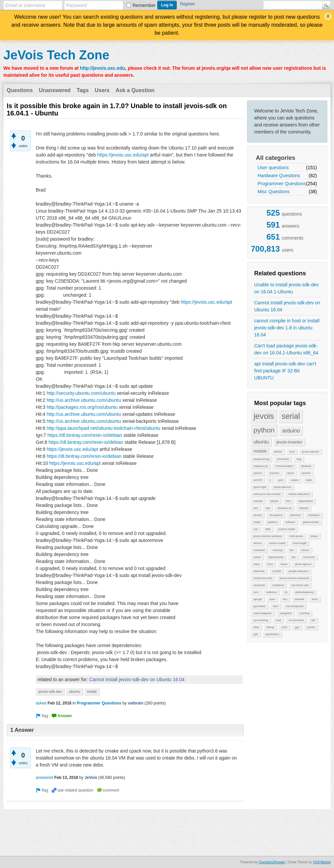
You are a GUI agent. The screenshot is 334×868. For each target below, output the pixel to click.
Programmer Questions (282, 184)
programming (261, 459)
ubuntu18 (259, 585)
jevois (264, 416)
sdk (293, 557)
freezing (277, 550)
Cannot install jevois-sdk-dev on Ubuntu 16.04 (287, 306)
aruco (278, 452)
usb (268, 508)
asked (41, 703)
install (257, 522)
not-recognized (295, 606)
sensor (305, 550)
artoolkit (299, 599)
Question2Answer (272, 862)
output (295, 480)
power (257, 557)
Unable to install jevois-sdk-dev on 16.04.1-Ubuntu (286, 288)
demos (258, 543)
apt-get (258, 599)
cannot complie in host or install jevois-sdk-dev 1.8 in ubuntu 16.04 (287, 328)
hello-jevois (296, 536)
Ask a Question (135, 90)
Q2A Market (322, 862)
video (257, 564)
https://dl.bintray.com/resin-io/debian (85, 435)
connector (309, 557)
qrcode (258, 515)
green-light (260, 487)
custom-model (287, 529)
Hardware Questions (279, 176)
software (290, 522)
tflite (268, 529)
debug (270, 627)
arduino (291, 431)
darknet (304, 508)
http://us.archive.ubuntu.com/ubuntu (84, 400)
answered (44, 778)
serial (291, 416)
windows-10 (285, 508)
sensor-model (277, 543)
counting (304, 613)
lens (288, 501)
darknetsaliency (305, 592)
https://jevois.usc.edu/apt (123, 155)
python (264, 430)
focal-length (300, 543)
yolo (281, 480)
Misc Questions (274, 192)
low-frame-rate (300, 585)
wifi (313, 620)
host (292, 452)
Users (102, 90)
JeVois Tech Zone (56, 55)
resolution (259, 550)
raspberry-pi (261, 466)
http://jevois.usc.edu (102, 68)
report (290, 473)
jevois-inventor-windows (268, 536)
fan (292, 550)
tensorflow (283, 459)
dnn (256, 508)
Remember (144, 5)
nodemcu (271, 592)
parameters (272, 634)
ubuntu (261, 442)
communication (284, 466)
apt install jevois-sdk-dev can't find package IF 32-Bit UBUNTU (285, 371)
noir (256, 529)
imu (285, 599)
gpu (297, 627)
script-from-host (263, 578)
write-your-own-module (267, 494)
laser (272, 599)
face (276, 606)
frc (286, 592)
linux (270, 564)
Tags (82, 90)
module (260, 451)
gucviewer (260, 606)
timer (315, 599)
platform (273, 522)
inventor (275, 473)
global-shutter (311, 522)
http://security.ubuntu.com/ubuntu (81, 393)
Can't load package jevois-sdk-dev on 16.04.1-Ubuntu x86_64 (286, 349)
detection (295, 515)
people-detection (298, 571)
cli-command (296, 620)
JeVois (91, 778)
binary (314, 536)
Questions (20, 90)
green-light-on (303, 564)
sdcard (274, 501)
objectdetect (305, 501)
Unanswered (55, 90)
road (278, 620)
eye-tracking (261, 620)
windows (306, 466)
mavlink (258, 501)
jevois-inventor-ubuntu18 (294, 578)
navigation (286, 613)
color (284, 627)
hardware (314, 515)
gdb (256, 634)
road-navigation (263, 613)
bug (299, 459)
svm (256, 592)
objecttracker (276, 557)
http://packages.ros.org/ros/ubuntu (82, 407)
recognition (276, 515)
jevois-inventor (289, 442)
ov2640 (277, 571)
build (309, 480)
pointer (311, 627)
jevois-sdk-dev (310, 452)
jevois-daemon (283, 487)
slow (256, 627)
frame (284, 564)
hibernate (259, 571)
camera (306, 473)
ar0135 (258, 480)
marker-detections (299, 494)
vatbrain (136, 703)
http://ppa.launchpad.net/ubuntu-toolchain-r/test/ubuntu (104, 428)
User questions (273, 168)
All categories (276, 158)
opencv (258, 473)
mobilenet (278, 585)
